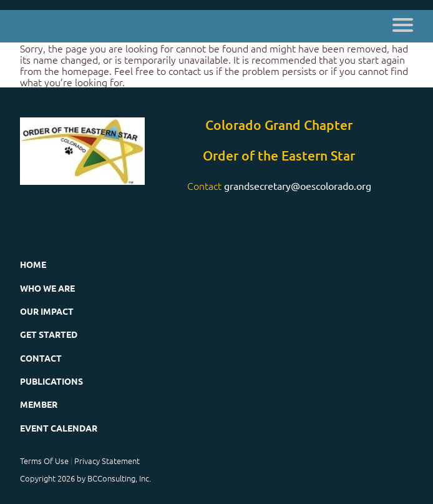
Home (33, 264)
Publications (51, 381)
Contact (41, 358)
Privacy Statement (107, 461)
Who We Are (47, 288)
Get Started (49, 334)
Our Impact (47, 311)
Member (39, 404)
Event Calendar (59, 428)
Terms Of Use (44, 461)
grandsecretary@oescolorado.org (298, 185)
